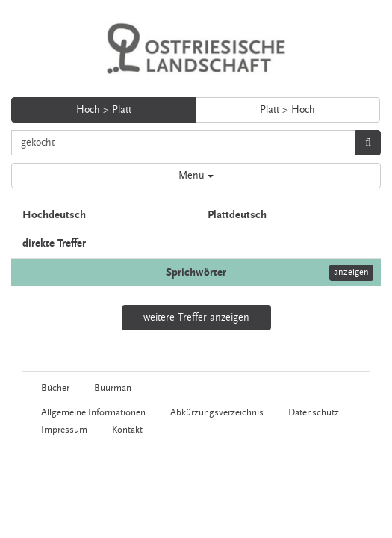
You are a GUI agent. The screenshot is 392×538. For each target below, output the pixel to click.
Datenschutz (314, 412)
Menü (196, 176)
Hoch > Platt (104, 110)
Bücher (55, 388)
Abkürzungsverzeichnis (217, 412)
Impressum (64, 430)
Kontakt (127, 430)
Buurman (113, 388)
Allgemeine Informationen (93, 412)
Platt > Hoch (287, 110)
